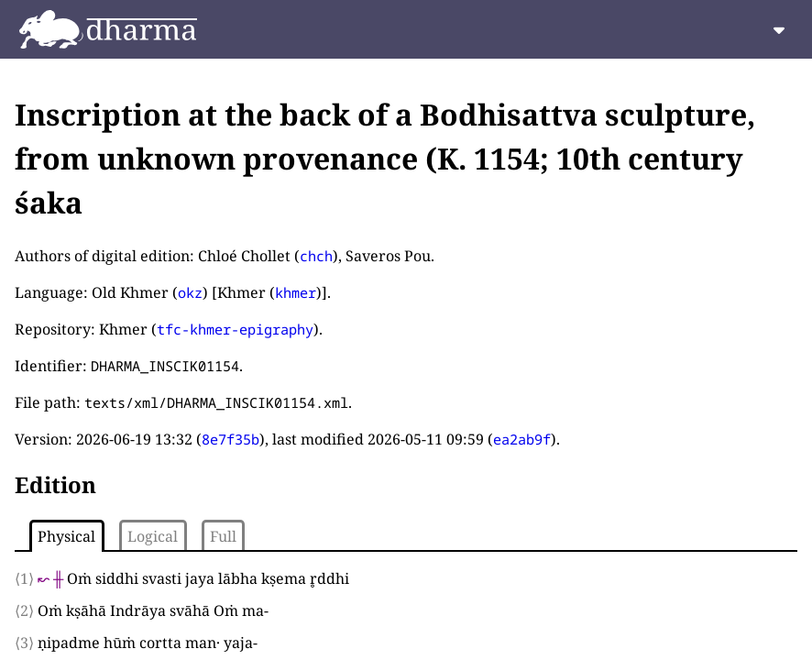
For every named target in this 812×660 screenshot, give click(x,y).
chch (316, 256)
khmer (296, 292)
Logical (153, 536)
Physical (66, 536)
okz (190, 292)
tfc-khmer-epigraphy (235, 329)
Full (223, 536)
